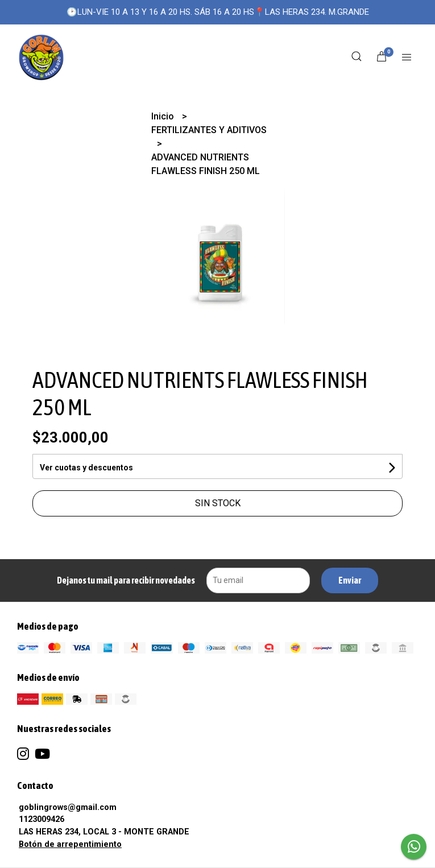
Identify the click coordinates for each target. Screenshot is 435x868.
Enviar (350, 580)
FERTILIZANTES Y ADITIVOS (209, 130)
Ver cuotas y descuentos (86, 468)
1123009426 (42, 819)
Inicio (164, 116)
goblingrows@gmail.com (68, 807)
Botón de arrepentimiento (70, 844)
